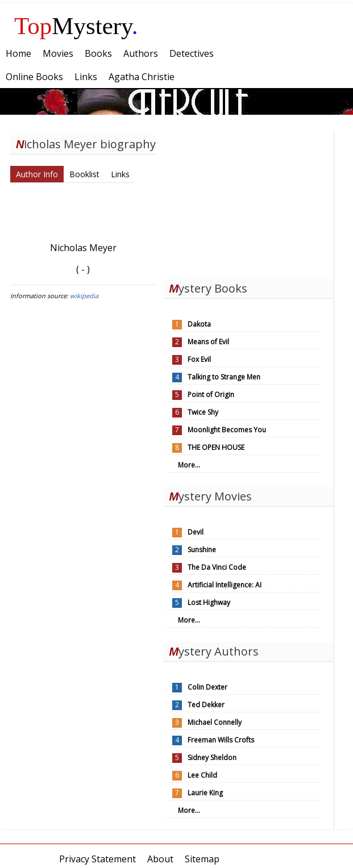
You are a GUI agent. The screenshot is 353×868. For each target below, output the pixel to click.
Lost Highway (209, 602)
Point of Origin (211, 395)
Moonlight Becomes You (227, 430)
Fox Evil (199, 359)
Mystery (76, 26)
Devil (196, 532)
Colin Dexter (207, 687)
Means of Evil (208, 342)
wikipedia (84, 296)
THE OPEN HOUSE (216, 447)
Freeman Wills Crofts (221, 740)
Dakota (199, 324)
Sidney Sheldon (212, 758)
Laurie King (205, 793)
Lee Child (202, 775)
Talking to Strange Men (224, 377)
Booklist (84, 174)
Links (120, 174)
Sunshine (202, 550)
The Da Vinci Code (217, 567)
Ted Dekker (206, 705)
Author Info (37, 174)
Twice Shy (203, 412)
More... (189, 465)
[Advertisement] (248, 203)
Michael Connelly (215, 722)
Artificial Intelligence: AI (225, 585)
